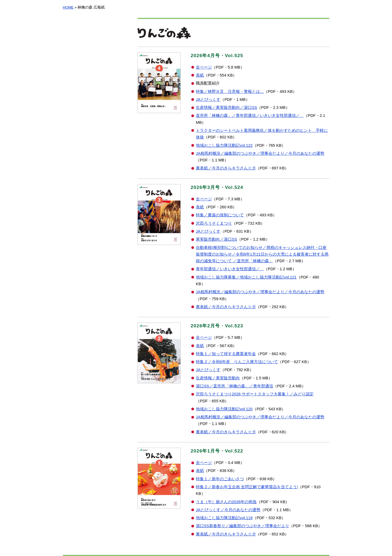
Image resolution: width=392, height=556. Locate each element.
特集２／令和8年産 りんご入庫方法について (237, 362)
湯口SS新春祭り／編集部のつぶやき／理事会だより (243, 526)
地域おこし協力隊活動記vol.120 (224, 409)
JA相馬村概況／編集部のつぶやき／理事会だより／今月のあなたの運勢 (260, 153)
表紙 (200, 75)
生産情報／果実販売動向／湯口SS (227, 108)
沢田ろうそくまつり (214, 223)
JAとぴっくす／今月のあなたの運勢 (228, 510)
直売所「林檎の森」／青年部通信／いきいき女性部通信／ (250, 116)
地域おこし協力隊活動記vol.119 (224, 518)
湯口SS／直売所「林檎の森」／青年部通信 (235, 386)
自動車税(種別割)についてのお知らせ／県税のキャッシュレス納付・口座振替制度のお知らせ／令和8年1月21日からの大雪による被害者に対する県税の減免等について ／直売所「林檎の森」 (262, 254)
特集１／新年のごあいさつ (220, 479)
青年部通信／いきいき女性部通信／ (230, 269)
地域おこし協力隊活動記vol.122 (224, 145)
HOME (68, 7)
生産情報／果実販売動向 (218, 378)
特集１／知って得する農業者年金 (226, 354)
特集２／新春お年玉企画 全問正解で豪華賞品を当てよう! (247, 487)
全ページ (204, 67)
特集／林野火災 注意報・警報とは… (230, 92)
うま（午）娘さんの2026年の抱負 (226, 502)
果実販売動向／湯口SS (217, 239)
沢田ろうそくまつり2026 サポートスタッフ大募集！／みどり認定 (255, 394)
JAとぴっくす (208, 100)
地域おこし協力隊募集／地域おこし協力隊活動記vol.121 (246, 277)
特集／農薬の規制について (220, 215)
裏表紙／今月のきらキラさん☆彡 (226, 168)
